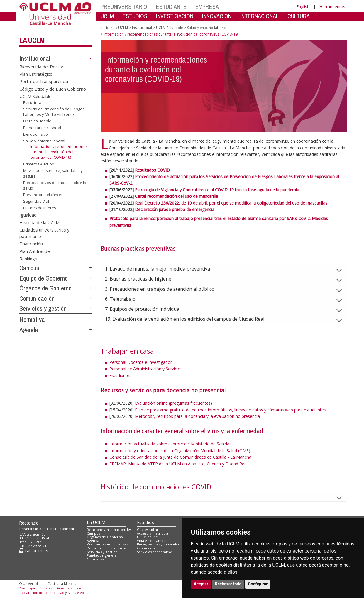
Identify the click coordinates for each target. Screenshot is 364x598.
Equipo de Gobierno (44, 278)
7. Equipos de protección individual (147, 309)
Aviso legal (28, 588)
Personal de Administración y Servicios (146, 369)
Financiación (31, 244)
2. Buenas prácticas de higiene (143, 279)
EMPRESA (207, 7)
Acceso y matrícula (153, 533)
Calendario (146, 548)
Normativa (32, 320)
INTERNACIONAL (259, 16)
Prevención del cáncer (43, 195)
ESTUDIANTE (171, 7)
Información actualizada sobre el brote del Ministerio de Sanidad (171, 444)
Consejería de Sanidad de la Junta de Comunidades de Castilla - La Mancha (180, 457)
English (303, 7)
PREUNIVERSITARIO (124, 7)
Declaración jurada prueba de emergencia (175, 209)
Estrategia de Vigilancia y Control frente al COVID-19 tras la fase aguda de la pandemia (217, 190)
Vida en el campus (152, 541)
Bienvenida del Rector (42, 66)
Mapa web (76, 593)
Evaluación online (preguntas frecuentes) (173, 403)
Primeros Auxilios (39, 164)
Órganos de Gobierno (45, 288)
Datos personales (69, 588)
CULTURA (299, 16)
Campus (29, 268)
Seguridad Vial (36, 201)
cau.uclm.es (34, 551)
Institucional (35, 58)
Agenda (29, 330)
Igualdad (28, 215)
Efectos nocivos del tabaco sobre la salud (55, 185)
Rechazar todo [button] (228, 584)
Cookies (46, 588)
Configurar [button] (258, 584)
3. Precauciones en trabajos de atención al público (164, 289)
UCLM (107, 16)
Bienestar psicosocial (42, 128)
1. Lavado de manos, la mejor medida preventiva (162, 269)
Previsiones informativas (107, 544)
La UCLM (32, 40)
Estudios (145, 522)
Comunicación (37, 298)
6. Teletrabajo (125, 299)
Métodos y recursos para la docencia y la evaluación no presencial (198, 416)
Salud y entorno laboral (44, 141)
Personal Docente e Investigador (141, 362)
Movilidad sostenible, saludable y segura (53, 173)
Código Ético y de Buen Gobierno (53, 89)
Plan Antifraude (35, 251)
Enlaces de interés (40, 208)
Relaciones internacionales (109, 529)
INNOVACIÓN (217, 16)
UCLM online (148, 537)
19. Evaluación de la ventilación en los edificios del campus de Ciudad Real (189, 319)
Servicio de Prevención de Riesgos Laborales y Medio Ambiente (54, 112)
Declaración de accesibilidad (42, 593)
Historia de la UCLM (39, 222)
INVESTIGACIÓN (175, 16)
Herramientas (332, 7)
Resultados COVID (152, 170)
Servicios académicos (155, 552)
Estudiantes (120, 375)
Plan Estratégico (36, 74)
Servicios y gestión (43, 308)
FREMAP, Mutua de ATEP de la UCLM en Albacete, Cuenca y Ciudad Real (178, 464)
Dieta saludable (37, 121)
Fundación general (102, 555)
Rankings (28, 258)
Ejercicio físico (35, 134)
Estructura (32, 102)
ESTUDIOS (135, 16)
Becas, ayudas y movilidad (159, 544)
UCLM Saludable (35, 96)
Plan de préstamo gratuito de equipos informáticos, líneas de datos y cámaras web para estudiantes (230, 410)
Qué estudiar (148, 529)
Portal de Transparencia (44, 81)
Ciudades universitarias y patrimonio (44, 233)
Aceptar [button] (201, 584)
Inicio (105, 28)
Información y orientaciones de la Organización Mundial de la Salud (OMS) (180, 451)
